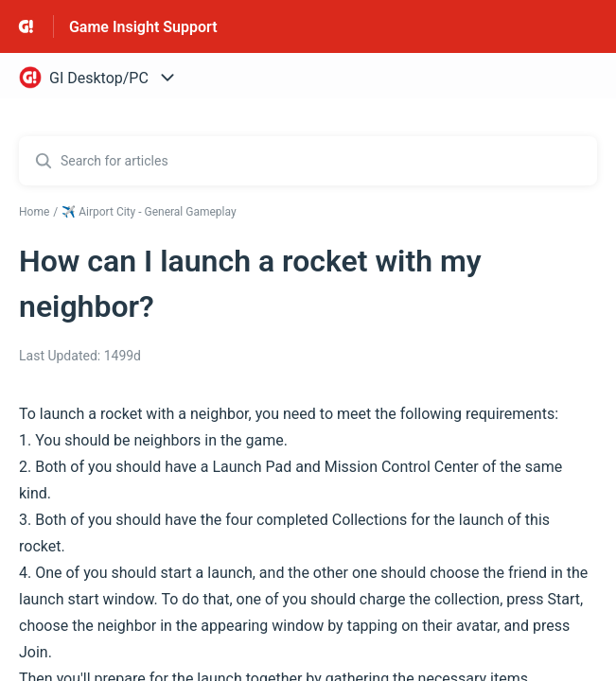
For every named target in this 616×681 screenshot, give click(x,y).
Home (34, 212)
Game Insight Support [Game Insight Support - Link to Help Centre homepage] (143, 27)
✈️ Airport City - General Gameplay (149, 212)
